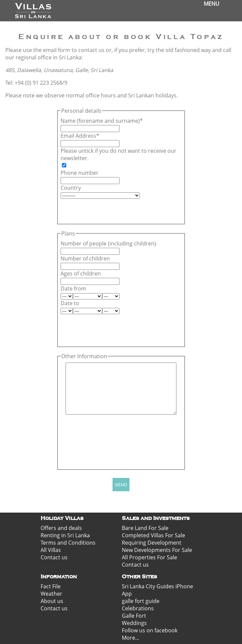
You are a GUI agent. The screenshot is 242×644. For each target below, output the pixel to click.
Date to (70, 303)
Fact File (51, 586)
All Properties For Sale (149, 557)
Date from (73, 288)
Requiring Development (152, 543)
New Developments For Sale (157, 550)
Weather (51, 594)
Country (71, 188)
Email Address (78, 136)
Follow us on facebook (150, 630)
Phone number (80, 173)
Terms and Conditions (68, 543)
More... (130, 638)
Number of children (85, 258)
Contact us (54, 557)
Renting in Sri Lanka (65, 535)
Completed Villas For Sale (153, 535)
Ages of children (81, 273)
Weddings (134, 623)
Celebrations (138, 608)
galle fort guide (141, 601)
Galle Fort (134, 616)
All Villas (51, 550)
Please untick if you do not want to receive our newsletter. (119, 154)
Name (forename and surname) (100, 121)
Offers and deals (61, 528)
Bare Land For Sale (145, 528)
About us (52, 601)
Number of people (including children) (108, 243)
